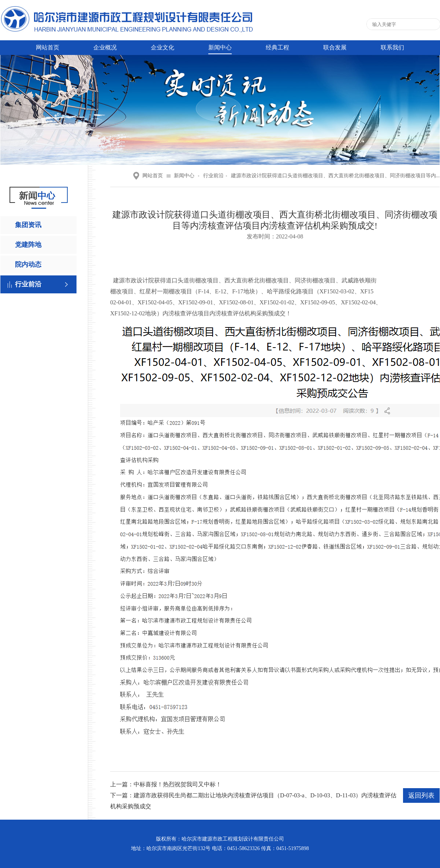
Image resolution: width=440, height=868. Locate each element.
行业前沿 (28, 284)
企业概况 (105, 47)
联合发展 (335, 47)
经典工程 (277, 47)
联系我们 (392, 47)
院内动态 (28, 264)
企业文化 (163, 47)
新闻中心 (220, 47)
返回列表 (421, 795)
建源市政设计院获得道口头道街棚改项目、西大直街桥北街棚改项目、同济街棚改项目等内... (335, 176)
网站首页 (48, 47)
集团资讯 (28, 225)
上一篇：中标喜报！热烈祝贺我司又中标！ (166, 784)
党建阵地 (28, 245)
